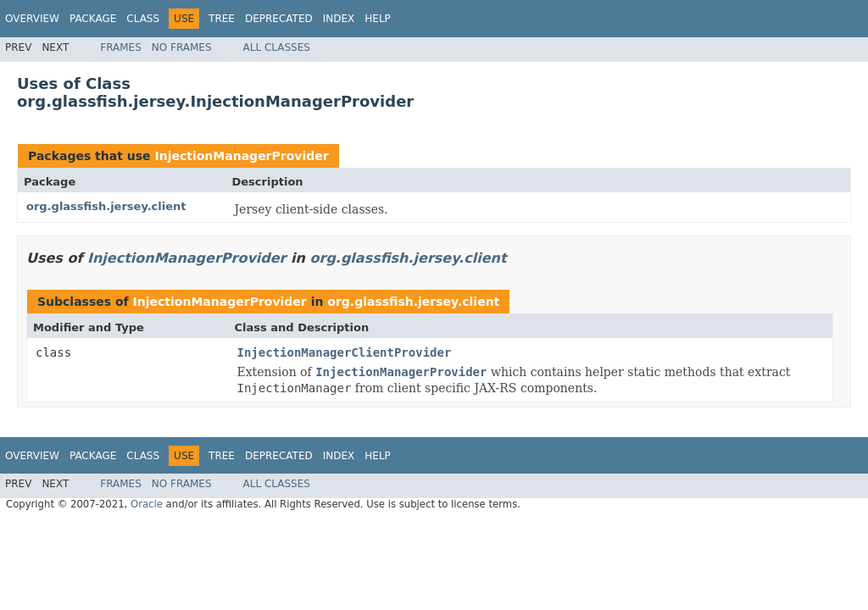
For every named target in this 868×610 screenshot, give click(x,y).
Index (339, 19)
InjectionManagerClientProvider (345, 352)
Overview (32, 19)
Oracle (147, 504)
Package (93, 19)
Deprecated (279, 19)
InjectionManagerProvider (241, 156)
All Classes (277, 47)
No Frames (182, 47)
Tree (222, 19)
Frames (121, 47)
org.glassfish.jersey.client (106, 206)
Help (378, 19)
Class (143, 19)
